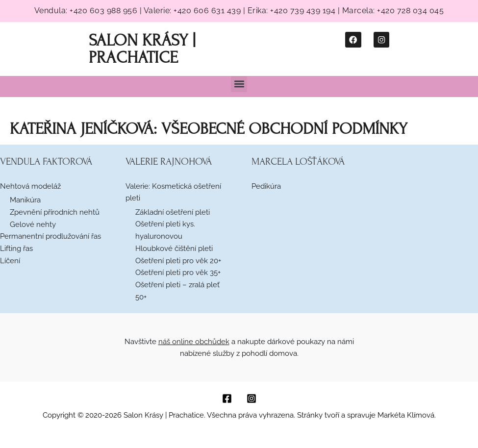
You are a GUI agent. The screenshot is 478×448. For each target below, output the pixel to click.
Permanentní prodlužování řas (50, 235)
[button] (239, 83)
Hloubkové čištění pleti (174, 248)
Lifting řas (16, 248)
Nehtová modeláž (30, 185)
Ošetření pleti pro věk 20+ (178, 260)
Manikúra (25, 199)
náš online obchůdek (194, 341)
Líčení (10, 260)
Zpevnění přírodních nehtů (55, 211)
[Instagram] (252, 398)
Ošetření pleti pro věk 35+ (178, 272)
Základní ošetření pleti (173, 211)
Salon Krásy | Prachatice (140, 48)
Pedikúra (266, 185)
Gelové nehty (33, 224)
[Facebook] (227, 398)
